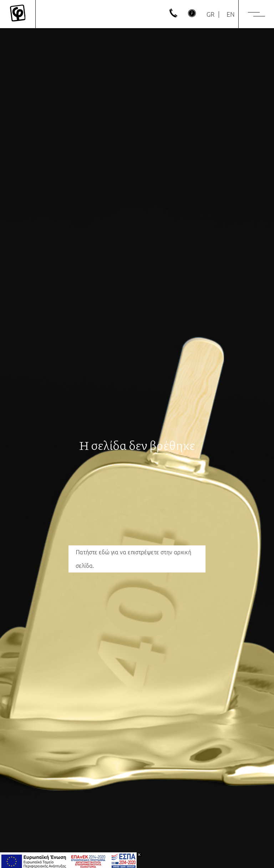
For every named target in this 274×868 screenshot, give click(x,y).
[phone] (173, 15)
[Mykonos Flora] (18, 14)
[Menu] (257, 14)
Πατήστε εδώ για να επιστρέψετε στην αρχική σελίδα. (133, 559)
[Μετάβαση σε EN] (231, 14)
